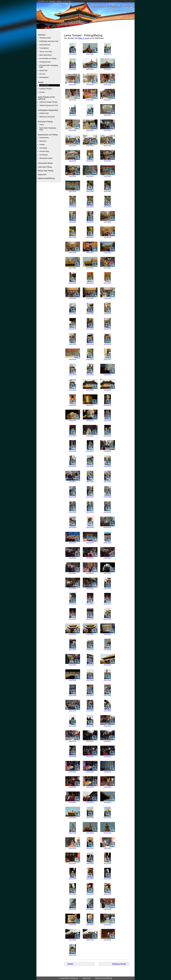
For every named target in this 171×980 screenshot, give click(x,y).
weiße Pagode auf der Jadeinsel (46, 98)
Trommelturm (44, 48)
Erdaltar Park (44, 113)
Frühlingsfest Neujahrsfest (48, 110)
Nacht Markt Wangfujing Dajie (48, 129)
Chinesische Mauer (45, 163)
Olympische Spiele (46, 158)
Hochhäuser (44, 155)
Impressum (42, 174)
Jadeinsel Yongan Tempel (48, 102)
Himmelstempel (45, 45)
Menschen (43, 141)
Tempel (59, 1)
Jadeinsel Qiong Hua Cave (49, 105)
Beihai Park (43, 70)
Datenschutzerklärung (46, 178)
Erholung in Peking (45, 122)
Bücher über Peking (46, 171)
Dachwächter (44, 77)
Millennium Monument (47, 117)
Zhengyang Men (45, 62)
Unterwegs (43, 148)
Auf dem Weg (44, 151)
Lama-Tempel (73, 54)
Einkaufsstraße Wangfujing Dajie (49, 66)
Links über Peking (45, 167)
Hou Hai (42, 74)
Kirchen (42, 92)
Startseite (52, 1)
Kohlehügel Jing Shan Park (49, 41)
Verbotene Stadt (45, 38)
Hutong (42, 144)
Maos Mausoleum (46, 55)
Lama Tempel (67, 1)
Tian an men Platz (46, 52)
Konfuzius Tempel (46, 89)
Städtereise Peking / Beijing (112, 6)
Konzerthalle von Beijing (48, 58)
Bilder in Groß (84, 38)
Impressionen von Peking (48, 135)
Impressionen (44, 138)
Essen (42, 125)
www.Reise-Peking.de (122, 10)
